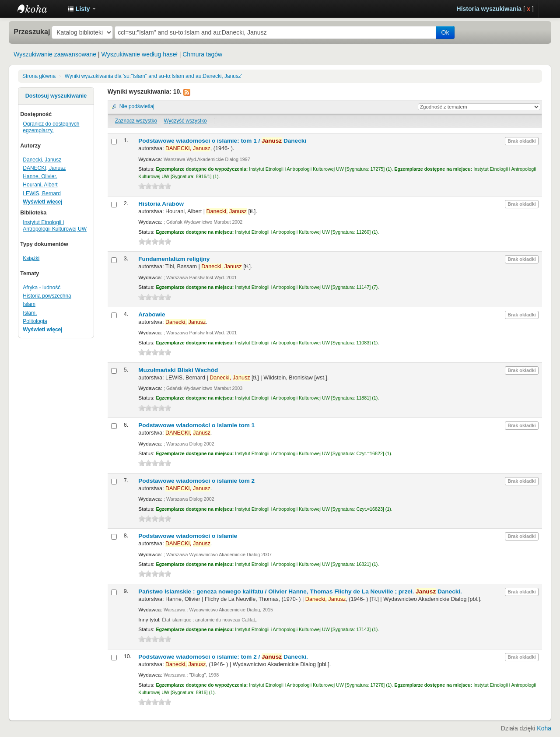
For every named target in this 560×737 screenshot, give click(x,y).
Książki (31, 258)
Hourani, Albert (40, 185)
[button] (82, 9)
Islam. (30, 313)
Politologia (35, 321)
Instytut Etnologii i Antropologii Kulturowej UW (39, 9)
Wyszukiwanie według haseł (140, 54)
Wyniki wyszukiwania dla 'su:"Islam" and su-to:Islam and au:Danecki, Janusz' (153, 76)
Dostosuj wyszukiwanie (56, 96)
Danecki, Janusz (42, 160)
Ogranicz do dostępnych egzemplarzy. (51, 127)
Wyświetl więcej (42, 202)
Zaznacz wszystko (136, 121)
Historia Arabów (161, 204)
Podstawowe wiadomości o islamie (188, 536)
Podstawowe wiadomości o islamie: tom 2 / (223, 657)
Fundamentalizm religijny (174, 259)
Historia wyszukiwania (489, 9)
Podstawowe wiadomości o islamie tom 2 (196, 481)
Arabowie (152, 314)
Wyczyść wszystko (185, 121)
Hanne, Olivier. (40, 176)
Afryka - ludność (42, 288)
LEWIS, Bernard (42, 193)
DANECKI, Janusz (44, 168)
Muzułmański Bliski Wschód (178, 370)
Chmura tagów (202, 54)
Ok (445, 32)
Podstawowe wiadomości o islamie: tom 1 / (222, 141)
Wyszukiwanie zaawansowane (55, 54)
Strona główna (39, 76)
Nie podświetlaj (137, 106)
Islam (29, 304)
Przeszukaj (32, 32)
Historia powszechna (47, 296)
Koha (544, 728)
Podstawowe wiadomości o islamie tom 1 (196, 425)
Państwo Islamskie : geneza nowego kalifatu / (300, 591)
